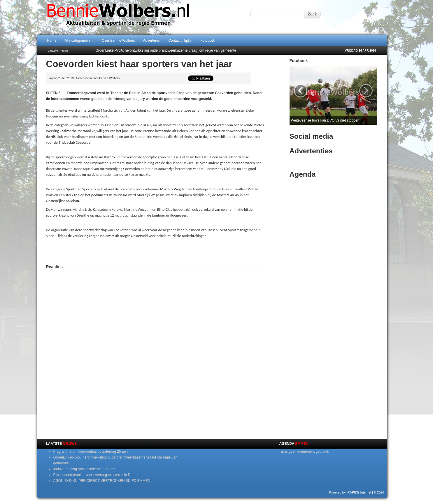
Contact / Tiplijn (180, 41)
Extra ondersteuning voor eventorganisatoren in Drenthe (97, 475)
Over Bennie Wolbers (118, 41)
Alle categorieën (79, 41)
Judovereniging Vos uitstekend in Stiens (84, 469)
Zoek (312, 14)
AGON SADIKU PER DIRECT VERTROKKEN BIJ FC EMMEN (102, 481)
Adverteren (152, 41)
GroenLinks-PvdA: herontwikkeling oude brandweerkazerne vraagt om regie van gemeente (166, 50)
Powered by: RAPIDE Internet (350, 492)
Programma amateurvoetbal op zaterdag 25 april (91, 452)
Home (52, 41)
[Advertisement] (157, 250)
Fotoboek (208, 41)
